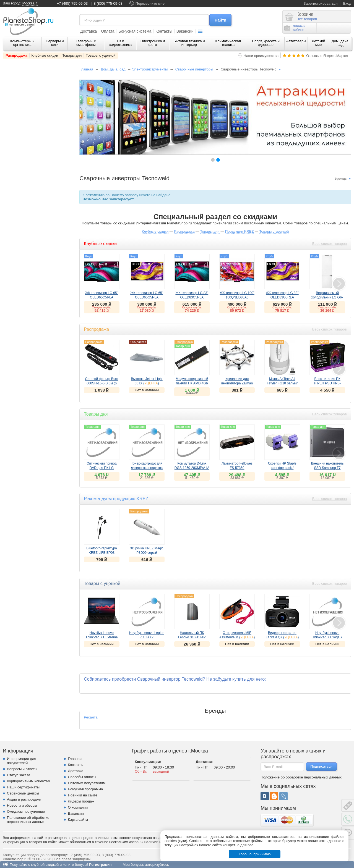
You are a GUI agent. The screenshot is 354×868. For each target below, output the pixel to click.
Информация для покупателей (21, 761)
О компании (78, 807)
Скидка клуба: (102, 307)
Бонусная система (135, 31)
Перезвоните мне (150, 3)
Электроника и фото (153, 43)
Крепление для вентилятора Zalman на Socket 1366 (237, 383)
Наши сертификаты (23, 787)
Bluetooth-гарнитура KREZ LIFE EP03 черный (101, 553)
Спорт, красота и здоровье (266, 43)
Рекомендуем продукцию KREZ (116, 499)
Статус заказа (19, 775)
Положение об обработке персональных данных (28, 820)
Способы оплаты (82, 777)
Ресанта (91, 717)
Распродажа (16, 55)
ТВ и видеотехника (120, 43)
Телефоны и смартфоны (86, 43)
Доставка (88, 31)
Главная (86, 69)
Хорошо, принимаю (255, 854)
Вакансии (185, 31)
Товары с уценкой (101, 55)
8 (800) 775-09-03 (108, 3)
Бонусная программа (85, 789)
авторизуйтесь (157, 865)
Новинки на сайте (83, 795)
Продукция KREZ (239, 231)
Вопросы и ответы (22, 769)
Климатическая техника (228, 43)
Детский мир (318, 43)
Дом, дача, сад (341, 43)
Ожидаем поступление (26, 811)
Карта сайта (78, 820)
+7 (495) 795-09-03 (72, 3)
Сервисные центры (23, 793)
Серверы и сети (55, 43)
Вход (347, 3)
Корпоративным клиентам (29, 781)
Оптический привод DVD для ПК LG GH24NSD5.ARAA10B (102, 468)
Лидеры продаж (81, 801)
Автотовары (296, 41)
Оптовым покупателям (87, 783)
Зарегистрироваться (321, 3)
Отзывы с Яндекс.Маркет (327, 56)
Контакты (164, 31)
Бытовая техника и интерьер (189, 43)
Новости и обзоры (22, 805)
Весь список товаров (330, 244)
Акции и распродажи (24, 799)
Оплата (108, 31)
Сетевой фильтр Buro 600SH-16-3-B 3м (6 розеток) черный (102, 383)
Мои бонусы (133, 865)
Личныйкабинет (295, 28)
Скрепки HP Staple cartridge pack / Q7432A (282, 468)
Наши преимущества (261, 56)
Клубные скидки (45, 55)
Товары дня (72, 55)
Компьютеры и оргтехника (22, 43)
